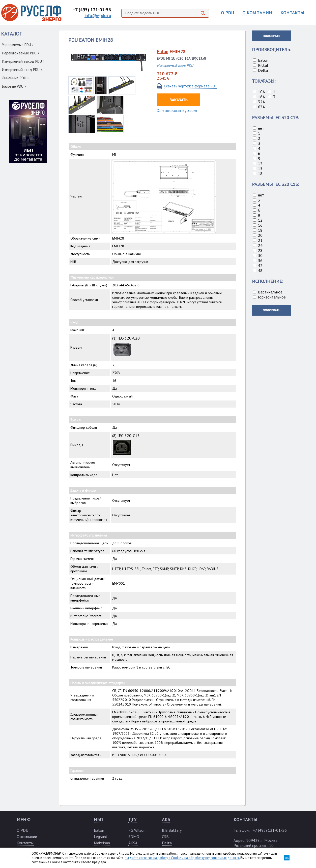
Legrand (100, 837)
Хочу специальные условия (177, 111)
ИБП (98, 820)
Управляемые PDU (18, 45)
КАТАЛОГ (11, 34)
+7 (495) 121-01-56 (92, 10)
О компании (27, 837)
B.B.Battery (172, 830)
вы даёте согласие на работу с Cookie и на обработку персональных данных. (182, 858)
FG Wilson (137, 830)
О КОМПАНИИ (257, 13)
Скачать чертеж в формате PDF (190, 86)
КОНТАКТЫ (292, 13)
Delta (167, 843)
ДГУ (132, 820)
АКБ (166, 820)
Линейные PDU (15, 78)
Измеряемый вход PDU (22, 70)
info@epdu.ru (98, 15)
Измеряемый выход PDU (23, 61)
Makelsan (102, 843)
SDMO (134, 837)
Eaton (163, 52)
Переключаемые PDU (21, 53)
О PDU (227, 13)
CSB (165, 837)
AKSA (133, 843)
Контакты (25, 843)
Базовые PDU (14, 86)
